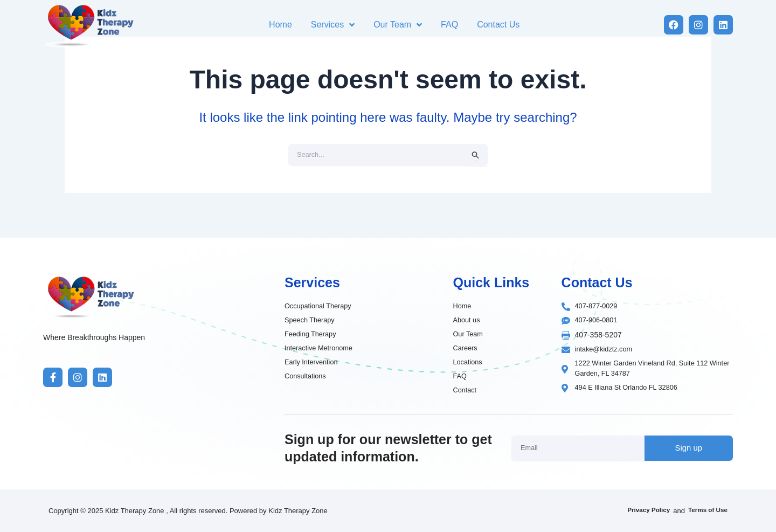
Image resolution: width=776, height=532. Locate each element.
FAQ (449, 25)
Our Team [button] (398, 25)
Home (280, 25)
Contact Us (498, 25)
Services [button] (333, 25)
